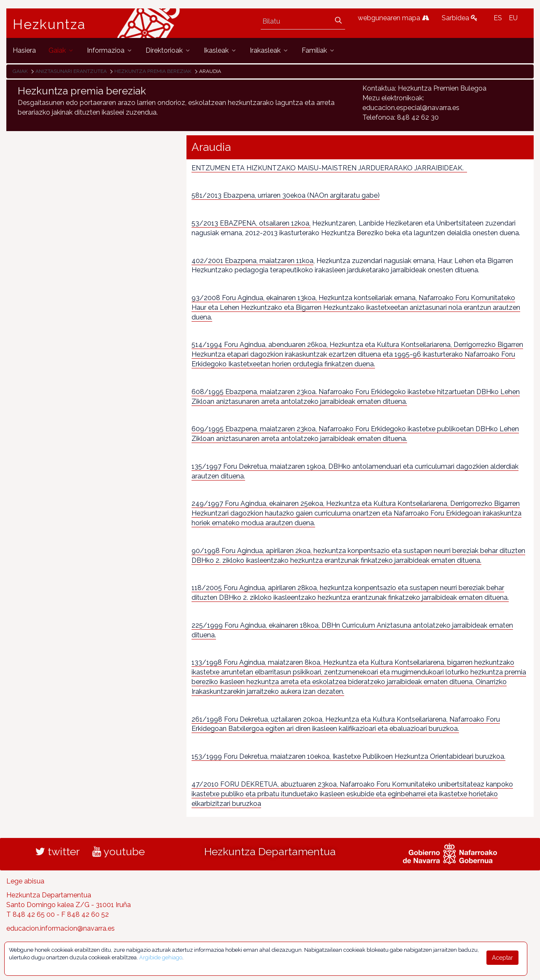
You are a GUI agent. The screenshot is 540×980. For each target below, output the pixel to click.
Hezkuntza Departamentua (270, 851)
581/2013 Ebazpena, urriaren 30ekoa (248, 195)
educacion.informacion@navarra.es (61, 928)
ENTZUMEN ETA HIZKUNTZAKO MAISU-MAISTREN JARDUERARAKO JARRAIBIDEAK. (329, 168)
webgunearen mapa (393, 18)
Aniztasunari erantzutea (71, 71)
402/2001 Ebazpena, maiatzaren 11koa (252, 261)
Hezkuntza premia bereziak (153, 71)
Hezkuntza (49, 24)
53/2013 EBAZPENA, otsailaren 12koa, (251, 223)
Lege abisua (25, 881)
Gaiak (20, 71)
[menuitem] (24, 50)
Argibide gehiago (161, 957)
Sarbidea (460, 18)
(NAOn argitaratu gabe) (343, 195)
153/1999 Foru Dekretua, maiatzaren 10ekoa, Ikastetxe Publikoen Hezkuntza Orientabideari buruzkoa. (348, 756)
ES (498, 18)
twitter (58, 851)
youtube (119, 851)
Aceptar (502, 958)
